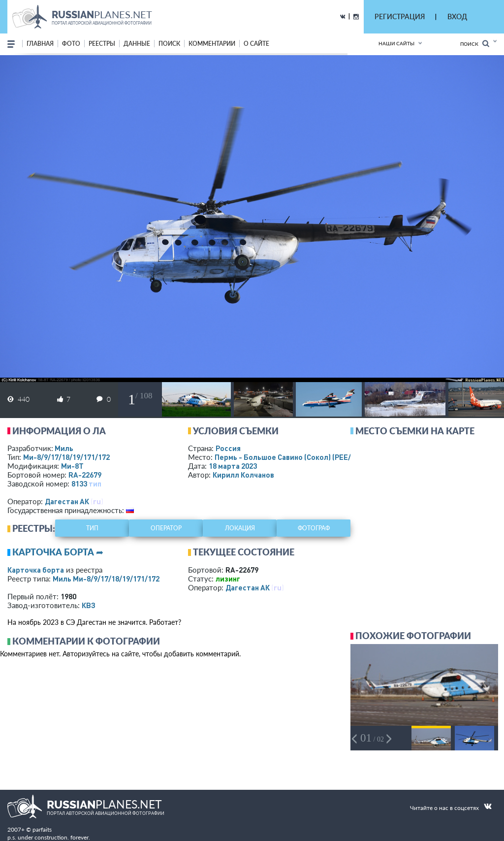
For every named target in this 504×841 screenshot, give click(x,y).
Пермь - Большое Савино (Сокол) (293, 457)
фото (71, 44)
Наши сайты (396, 43)
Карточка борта (36, 570)
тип (95, 484)
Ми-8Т (72, 466)
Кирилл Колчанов (243, 475)
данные (137, 44)
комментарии (212, 44)
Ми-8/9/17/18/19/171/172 (66, 457)
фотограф (314, 528)
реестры (102, 44)
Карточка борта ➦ (58, 552)
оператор (166, 528)
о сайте (256, 44)
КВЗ (89, 605)
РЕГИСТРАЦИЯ (400, 16)
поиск (169, 44)
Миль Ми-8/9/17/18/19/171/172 (106, 579)
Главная (40, 44)
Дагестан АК (67, 501)
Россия (228, 448)
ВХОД (457, 16)
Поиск (475, 44)
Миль (64, 448)
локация (240, 528)
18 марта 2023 (233, 466)
